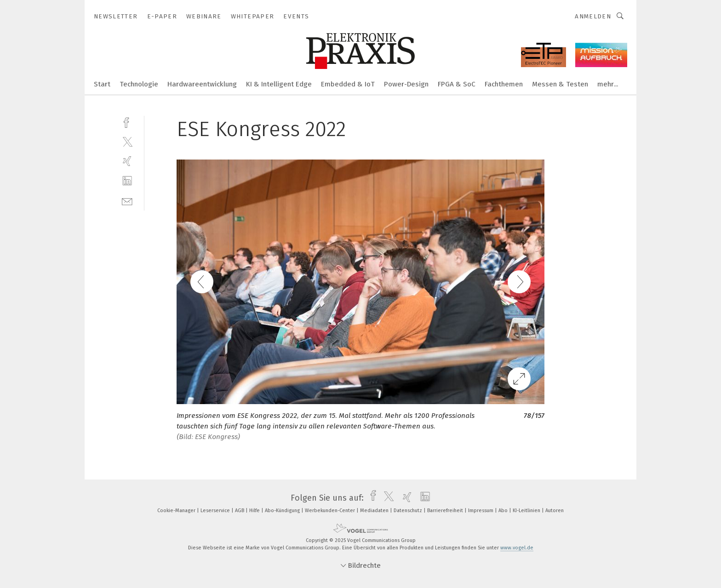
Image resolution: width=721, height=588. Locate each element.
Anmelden (593, 16)
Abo (504, 511)
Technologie (139, 84)
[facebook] (127, 122)
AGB (240, 511)
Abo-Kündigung (283, 511)
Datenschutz (409, 511)
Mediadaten (375, 511)
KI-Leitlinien (527, 511)
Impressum (481, 511)
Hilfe (255, 511)
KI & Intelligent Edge (279, 84)
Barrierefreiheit (446, 511)
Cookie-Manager (177, 511)
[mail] (127, 201)
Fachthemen (504, 84)
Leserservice (216, 511)
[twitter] (127, 141)
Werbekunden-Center (331, 511)
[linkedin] (127, 181)
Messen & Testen (560, 84)
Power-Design (406, 84)
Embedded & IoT (348, 84)
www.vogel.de (517, 548)
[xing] (127, 161)
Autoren (555, 511)
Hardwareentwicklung (202, 84)
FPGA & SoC (457, 84)
